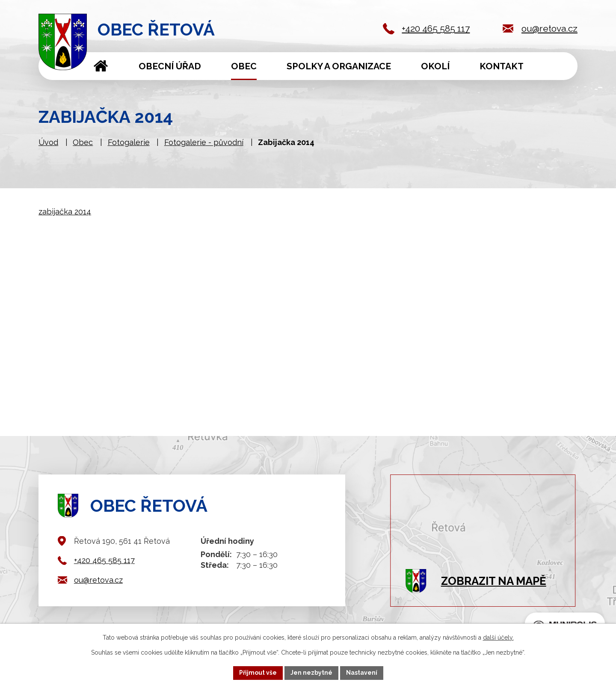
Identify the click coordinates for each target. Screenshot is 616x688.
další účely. (498, 638)
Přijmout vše (258, 673)
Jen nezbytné (311, 673)
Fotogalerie (129, 142)
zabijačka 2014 (65, 212)
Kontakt (502, 66)
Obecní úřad (170, 66)
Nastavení (362, 673)
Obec (244, 66)
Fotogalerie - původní (204, 142)
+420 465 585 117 (436, 28)
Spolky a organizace (339, 66)
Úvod (101, 66)
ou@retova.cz (549, 28)
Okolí (435, 66)
